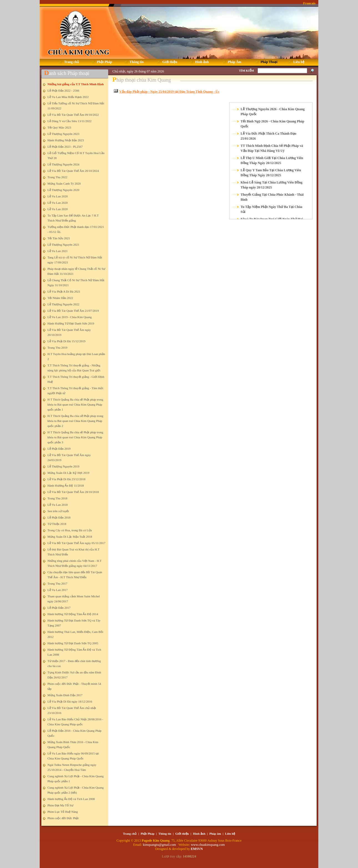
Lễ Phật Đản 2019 (59, 449)
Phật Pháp (148, 834)
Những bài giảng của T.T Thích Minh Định (76, 84)
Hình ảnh (199, 834)
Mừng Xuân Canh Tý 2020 (64, 183)
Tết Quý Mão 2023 (59, 127)
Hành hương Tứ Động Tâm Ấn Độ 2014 (73, 614)
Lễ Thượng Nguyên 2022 (63, 304)
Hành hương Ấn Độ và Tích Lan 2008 (71, 799)
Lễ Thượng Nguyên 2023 (63, 134)
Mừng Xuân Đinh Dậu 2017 (65, 695)
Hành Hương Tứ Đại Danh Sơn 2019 (71, 323)
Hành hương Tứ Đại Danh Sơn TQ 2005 (73, 643)
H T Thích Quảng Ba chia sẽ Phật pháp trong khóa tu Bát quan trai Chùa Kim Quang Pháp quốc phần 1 (75, 404)
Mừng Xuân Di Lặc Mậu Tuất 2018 (70, 537)
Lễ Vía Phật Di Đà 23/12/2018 (66, 479)
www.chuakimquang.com (208, 845)
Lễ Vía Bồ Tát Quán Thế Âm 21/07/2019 (73, 311)
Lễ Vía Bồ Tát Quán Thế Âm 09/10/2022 (73, 115)
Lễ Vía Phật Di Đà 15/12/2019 (66, 341)
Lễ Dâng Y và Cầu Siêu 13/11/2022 (70, 121)
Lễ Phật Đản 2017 (59, 608)
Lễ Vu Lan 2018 (58, 505)
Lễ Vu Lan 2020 (58, 196)
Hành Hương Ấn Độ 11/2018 (66, 485)
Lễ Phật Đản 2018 (59, 517)
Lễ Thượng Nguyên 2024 (63, 164)
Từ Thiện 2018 (57, 524)
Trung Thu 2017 (57, 583)
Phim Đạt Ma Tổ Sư (60, 805)
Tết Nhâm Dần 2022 (60, 298)
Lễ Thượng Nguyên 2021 (63, 245)
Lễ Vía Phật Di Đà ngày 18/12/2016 (70, 701)
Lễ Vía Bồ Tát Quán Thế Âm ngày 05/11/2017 (76, 543)
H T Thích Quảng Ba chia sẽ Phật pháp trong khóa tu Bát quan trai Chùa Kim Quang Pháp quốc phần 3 (75, 437)
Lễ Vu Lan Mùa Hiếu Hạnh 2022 (68, 97)
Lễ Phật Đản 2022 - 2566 (63, 90)
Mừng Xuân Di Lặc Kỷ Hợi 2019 (68, 473)
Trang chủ (130, 834)
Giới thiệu (182, 834)
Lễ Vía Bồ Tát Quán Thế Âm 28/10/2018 (73, 492)
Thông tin (165, 834)
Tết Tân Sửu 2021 (59, 238)
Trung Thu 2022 (57, 177)
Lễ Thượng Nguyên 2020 (63, 190)
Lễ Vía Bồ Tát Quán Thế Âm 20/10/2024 (73, 171)
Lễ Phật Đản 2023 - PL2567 (65, 147)
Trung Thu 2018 (57, 498)
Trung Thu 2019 (57, 348)
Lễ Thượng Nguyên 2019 (63, 466)
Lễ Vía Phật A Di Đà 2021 (64, 291)
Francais (309, 3)
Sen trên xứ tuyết (58, 511)
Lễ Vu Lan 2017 (58, 590)
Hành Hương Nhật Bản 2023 (66, 140)
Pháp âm (215, 834)
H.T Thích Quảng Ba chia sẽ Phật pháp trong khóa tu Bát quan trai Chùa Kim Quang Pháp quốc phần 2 (75, 421)
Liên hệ (230, 834)
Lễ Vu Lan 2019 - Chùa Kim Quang (70, 317)
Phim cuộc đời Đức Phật (63, 818)
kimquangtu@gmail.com (160, 845)
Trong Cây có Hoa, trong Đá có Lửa (70, 530)
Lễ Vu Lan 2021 (58, 251)
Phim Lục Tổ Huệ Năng (63, 812)
